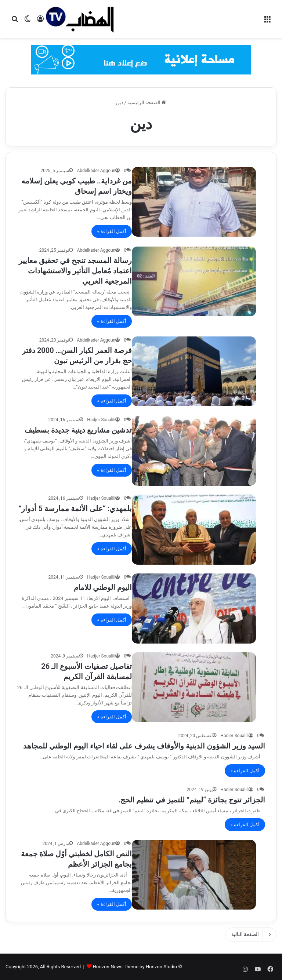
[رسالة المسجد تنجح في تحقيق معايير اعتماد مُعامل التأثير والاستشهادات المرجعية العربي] (194, 282)
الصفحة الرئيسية (147, 103)
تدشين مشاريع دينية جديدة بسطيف (78, 430)
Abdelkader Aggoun (96, 171)
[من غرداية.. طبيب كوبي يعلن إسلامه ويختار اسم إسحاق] (194, 202)
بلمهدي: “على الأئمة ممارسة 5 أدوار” (75, 509)
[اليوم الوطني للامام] (194, 609)
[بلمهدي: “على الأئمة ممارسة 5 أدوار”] (194, 530)
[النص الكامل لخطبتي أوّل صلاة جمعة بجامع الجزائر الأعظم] (194, 875)
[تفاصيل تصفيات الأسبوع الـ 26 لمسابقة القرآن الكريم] (194, 687)
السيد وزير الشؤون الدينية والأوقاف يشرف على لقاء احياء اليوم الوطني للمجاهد (144, 746)
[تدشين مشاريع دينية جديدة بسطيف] (194, 451)
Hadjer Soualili (101, 420)
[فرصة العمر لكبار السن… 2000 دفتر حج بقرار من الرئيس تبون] (194, 371)
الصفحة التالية (251, 935)
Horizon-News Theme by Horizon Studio (135, 967)
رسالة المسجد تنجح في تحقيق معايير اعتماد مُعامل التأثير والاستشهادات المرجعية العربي (75, 271)
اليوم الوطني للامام (103, 587)
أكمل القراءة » (112, 231)
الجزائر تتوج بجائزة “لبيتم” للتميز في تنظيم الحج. (192, 800)
